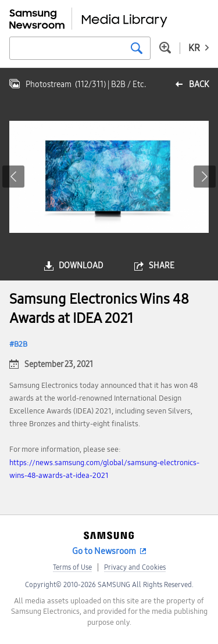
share (162, 266)
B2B (21, 344)
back (199, 84)
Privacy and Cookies (135, 567)
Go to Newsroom (104, 551)
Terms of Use (72, 567)
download (81, 266)
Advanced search (165, 48)
